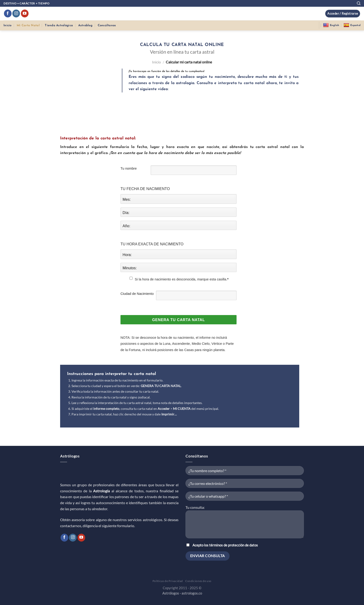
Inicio (8, 25)
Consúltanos (107, 25)
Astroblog (85, 25)
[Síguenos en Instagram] (16, 13)
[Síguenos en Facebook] (8, 13)
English (331, 25)
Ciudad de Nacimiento (137, 294)
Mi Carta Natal (28, 25)
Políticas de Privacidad (168, 581)
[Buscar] (359, 3)
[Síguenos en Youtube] (25, 13)
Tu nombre (129, 168)
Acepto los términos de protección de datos (225, 545)
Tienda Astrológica (59, 25)
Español (352, 25)
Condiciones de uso (198, 581)
